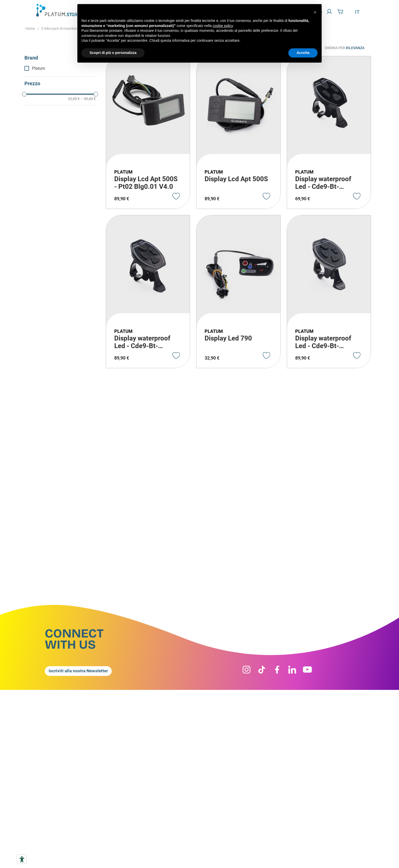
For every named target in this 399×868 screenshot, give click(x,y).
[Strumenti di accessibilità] (22, 859)
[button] (60, 58)
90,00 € (88, 99)
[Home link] (30, 29)
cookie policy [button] (223, 26)
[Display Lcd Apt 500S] (238, 133)
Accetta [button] (303, 53)
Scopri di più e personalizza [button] (113, 53)
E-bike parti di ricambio (59, 29)
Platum (39, 68)
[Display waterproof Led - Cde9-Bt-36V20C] (329, 133)
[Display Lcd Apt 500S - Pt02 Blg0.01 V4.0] (148, 133)
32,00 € (74, 99)
